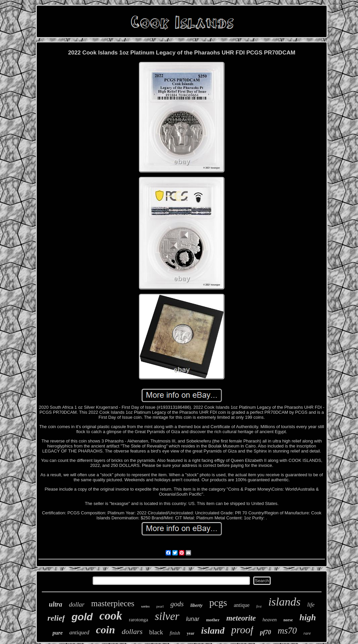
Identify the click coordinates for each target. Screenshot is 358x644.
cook (111, 616)
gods (177, 604)
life (311, 605)
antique (242, 605)
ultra (56, 604)
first (259, 606)
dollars (132, 631)
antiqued (79, 632)
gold (82, 617)
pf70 (265, 632)
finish (175, 633)
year (191, 633)
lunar (193, 619)
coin (106, 630)
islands (284, 602)
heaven (270, 620)
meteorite (241, 618)
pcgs (218, 603)
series (146, 606)
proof (242, 630)
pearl (160, 606)
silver (167, 616)
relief (56, 618)
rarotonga (138, 620)
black (156, 632)
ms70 (287, 631)
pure (58, 633)
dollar (77, 604)
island (213, 630)
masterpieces (113, 603)
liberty (197, 605)
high (308, 617)
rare (307, 633)
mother (213, 620)
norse (288, 620)
